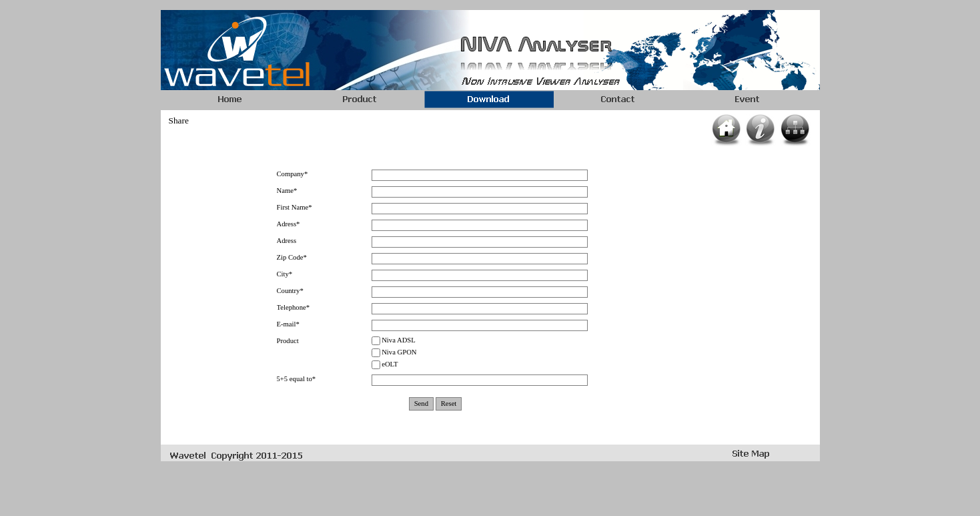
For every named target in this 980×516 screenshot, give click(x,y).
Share (179, 120)
